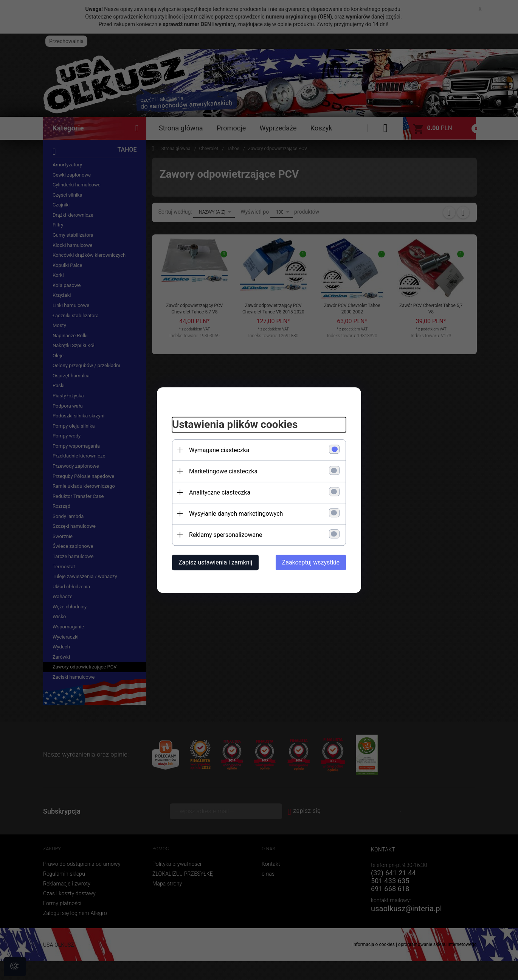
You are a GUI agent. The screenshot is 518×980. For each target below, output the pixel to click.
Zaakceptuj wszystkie (311, 562)
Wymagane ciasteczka (219, 450)
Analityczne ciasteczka (220, 492)
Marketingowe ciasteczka (223, 471)
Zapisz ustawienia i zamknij (215, 562)
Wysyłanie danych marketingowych (236, 514)
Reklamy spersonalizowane (226, 535)
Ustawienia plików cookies (235, 424)
